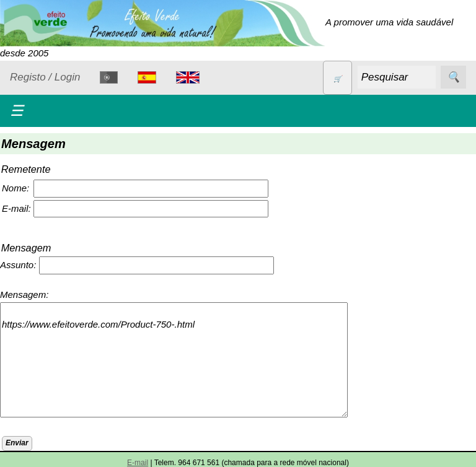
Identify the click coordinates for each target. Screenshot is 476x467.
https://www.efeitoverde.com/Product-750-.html (174, 360)
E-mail (138, 463)
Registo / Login (45, 77)
